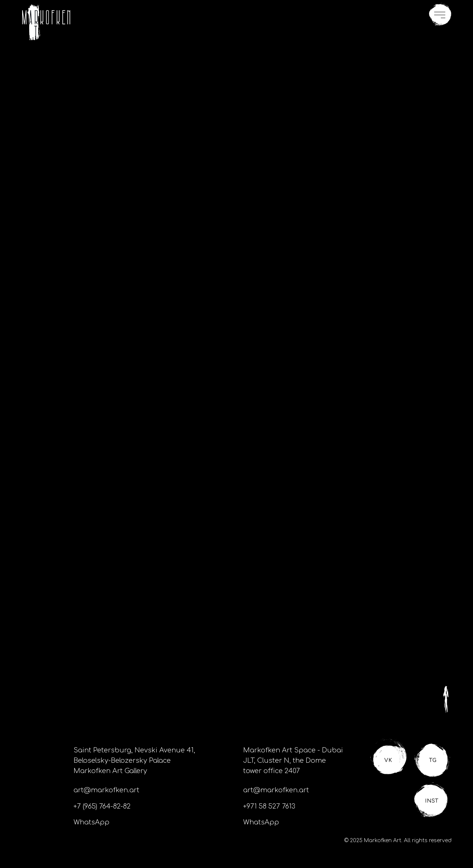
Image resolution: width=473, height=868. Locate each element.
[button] (440, 14)
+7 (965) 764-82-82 (102, 806)
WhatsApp (91, 822)
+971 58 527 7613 (269, 806)
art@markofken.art (106, 790)
